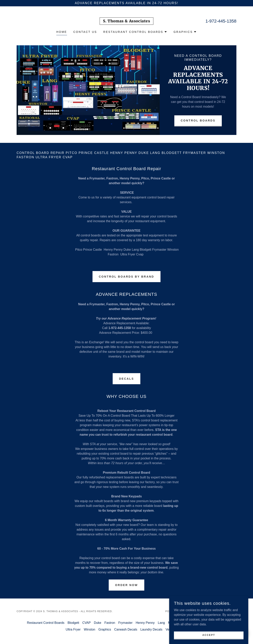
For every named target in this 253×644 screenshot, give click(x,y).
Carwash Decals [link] (126, 629)
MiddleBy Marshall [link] (181, 623)
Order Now (126, 585)
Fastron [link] (110, 623)
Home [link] (62, 32)
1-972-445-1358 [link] (221, 21)
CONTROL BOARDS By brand (126, 277)
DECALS (126, 379)
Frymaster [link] (126, 623)
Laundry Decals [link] (151, 629)
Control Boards (198, 120)
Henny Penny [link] (145, 623)
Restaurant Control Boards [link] (46, 623)
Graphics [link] (105, 629)
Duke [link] (98, 623)
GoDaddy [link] (191, 611)
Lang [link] (161, 623)
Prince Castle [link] (217, 623)
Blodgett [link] (73, 623)
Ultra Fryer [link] (73, 629)
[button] (135, 32)
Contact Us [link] (85, 32)
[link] (127, 21)
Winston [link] (90, 629)
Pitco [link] (201, 623)
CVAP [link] (87, 623)
